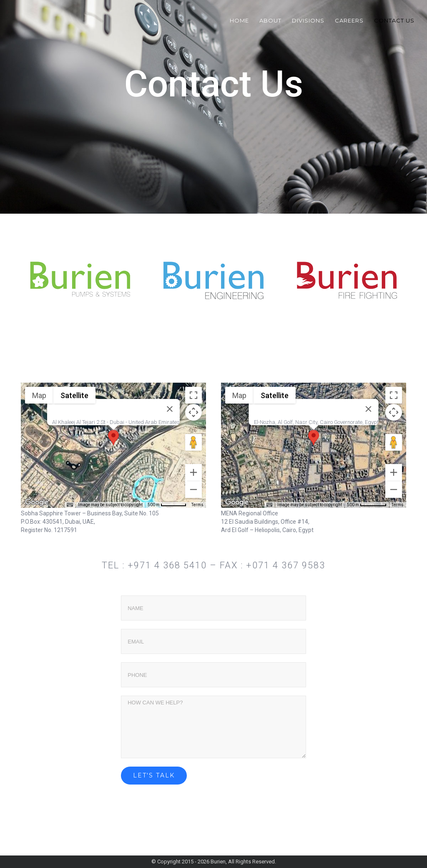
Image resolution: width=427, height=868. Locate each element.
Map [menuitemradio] (39, 395)
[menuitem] (245, 20)
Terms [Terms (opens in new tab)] (197, 505)
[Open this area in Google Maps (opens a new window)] (37, 502)
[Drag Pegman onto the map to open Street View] (193, 442)
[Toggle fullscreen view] (193, 395)
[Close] (170, 409)
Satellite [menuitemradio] (74, 395)
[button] (113, 438)
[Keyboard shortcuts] (70, 505)
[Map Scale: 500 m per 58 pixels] (167, 505)
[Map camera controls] (193, 412)
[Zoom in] (193, 472)
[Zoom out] (193, 490)
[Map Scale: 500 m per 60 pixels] (367, 505)
